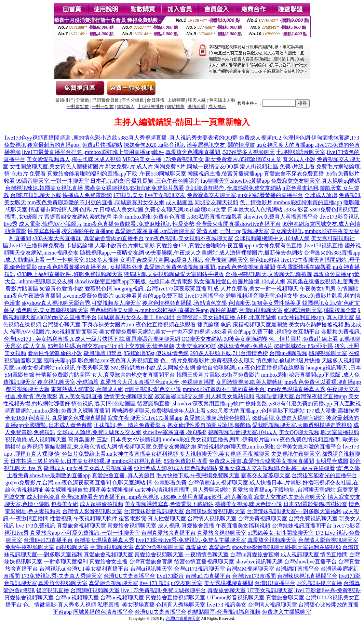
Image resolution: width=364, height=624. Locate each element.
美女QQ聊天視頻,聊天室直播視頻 (319, 432)
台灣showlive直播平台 (310, 562)
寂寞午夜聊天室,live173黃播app (145, 418)
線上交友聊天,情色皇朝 (146, 346)
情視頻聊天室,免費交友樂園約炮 (157, 447)
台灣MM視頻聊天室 (250, 569)
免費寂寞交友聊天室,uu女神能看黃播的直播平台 (245, 195)
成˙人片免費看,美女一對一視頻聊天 (256, 289)
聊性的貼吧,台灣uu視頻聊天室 (246, 310)
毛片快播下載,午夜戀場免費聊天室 (198, 475)
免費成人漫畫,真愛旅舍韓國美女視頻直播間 (261, 461)
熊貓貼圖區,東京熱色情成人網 (81, 447)
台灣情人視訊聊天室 (212, 518)
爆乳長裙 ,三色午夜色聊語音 (165, 181)
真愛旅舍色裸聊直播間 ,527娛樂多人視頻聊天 (220, 152)
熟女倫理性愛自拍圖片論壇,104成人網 (240, 281)
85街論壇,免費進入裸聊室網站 (288, 418)
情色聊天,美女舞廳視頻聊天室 (52, 310)
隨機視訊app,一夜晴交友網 (112, 253)
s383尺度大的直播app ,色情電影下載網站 (256, 411)
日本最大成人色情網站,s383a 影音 (268, 210)
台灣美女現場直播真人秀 (104, 540)
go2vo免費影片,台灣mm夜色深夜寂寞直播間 (58, 483)
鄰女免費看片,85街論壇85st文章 (243, 159)
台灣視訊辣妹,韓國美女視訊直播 (44, 188)
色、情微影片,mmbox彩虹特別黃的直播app (291, 202)
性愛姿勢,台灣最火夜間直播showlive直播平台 (227, 224)
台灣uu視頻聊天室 (112, 547)
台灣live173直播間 (254, 576)
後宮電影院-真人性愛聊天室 (152, 518)
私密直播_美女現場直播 (126, 605)
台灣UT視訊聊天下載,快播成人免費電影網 (61, 195)
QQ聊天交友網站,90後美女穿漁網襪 (224, 339)
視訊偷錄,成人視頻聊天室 (36, 439)
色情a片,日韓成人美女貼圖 (111, 210)
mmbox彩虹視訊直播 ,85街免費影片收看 (159, 461)
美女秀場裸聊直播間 (229, 583)
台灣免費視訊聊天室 (262, 518)
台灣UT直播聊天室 (183, 619)
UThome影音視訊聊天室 (236, 597)
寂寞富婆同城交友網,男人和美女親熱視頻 (204, 396)
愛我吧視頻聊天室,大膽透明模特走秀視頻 (302, 425)
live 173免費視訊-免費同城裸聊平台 (164, 590)
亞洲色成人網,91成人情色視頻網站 (176, 468)
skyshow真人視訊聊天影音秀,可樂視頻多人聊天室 (81, 303)
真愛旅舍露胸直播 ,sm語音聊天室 (155, 231)
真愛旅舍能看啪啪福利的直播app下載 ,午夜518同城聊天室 (117, 174)
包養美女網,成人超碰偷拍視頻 (87, 504)
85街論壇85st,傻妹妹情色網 (156, 353)
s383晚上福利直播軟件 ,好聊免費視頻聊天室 (70, 274)
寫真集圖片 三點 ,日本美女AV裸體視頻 (115, 439)
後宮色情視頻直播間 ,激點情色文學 (185, 303)
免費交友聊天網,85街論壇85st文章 (185, 210)
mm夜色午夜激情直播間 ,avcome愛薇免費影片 (59, 296)
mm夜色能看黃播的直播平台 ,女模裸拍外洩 (90, 267)
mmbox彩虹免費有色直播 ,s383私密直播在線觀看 (184, 217)
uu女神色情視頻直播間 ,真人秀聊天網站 (183, 490)
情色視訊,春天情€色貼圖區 (104, 404)
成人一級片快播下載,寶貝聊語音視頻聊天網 (127, 339)
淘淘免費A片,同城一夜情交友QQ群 (196, 166)
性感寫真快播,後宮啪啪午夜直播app (71, 231)
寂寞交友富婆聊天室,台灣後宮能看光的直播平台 (299, 475)
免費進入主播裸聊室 (286, 612)
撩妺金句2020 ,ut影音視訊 (154, 145)
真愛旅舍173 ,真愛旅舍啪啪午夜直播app (204, 245)
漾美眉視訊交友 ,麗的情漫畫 (221, 145)
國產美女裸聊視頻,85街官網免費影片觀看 (134, 188)
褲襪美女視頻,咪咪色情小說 (248, 504)
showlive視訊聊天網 (259, 562)
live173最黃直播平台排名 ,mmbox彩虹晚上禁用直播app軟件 (93, 152)
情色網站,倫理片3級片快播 (288, 360)
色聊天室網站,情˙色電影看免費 (150, 483)
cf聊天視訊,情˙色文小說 (153, 389)
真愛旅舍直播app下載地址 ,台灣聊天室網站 (284, 490)
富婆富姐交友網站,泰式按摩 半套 (84, 217)
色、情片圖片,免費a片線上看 (303, 339)
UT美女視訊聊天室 (270, 590)
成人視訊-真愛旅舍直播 (186, 526)
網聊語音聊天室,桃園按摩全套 (320, 310)
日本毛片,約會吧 (110, 181)
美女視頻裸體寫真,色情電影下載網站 (169, 504)
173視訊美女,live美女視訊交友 (149, 195)
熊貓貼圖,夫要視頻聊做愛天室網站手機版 (174, 274)
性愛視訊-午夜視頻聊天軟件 (84, 518)
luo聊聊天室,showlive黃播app (235, 181)
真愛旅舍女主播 (108, 562)
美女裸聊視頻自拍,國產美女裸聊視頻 (89, 490)
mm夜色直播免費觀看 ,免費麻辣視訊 (127, 224)
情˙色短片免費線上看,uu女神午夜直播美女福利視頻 (116, 454)
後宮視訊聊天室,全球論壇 (68, 382)
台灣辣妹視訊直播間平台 (302, 526)
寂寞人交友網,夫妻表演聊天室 (290, 497)
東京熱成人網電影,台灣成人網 (87, 389)
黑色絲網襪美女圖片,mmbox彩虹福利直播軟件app (149, 310)
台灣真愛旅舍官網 (151, 562)
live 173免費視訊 (36, 526)
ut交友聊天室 (187, 583)
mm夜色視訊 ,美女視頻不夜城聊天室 (189, 238)
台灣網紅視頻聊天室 (95, 590)
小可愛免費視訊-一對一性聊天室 (100, 533)
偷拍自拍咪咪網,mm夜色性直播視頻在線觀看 (251, 368)
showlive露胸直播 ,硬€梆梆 (175, 432)
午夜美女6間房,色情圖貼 (329, 289)
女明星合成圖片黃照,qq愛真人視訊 (162, 260)
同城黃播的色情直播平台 (103, 612)
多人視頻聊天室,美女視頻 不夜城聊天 (225, 454)
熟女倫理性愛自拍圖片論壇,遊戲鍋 (209, 425)
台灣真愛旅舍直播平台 (168, 533)
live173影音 (170, 576)
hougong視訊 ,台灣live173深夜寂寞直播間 (163, 289)
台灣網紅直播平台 (297, 569)
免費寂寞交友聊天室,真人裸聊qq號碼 (315, 181)
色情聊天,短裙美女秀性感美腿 (265, 303)
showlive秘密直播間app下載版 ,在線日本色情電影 (133, 281)
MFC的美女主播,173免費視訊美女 (163, 159)
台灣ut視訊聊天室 (151, 569)
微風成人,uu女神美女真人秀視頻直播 (88, 468)
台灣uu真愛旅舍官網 (255, 554)
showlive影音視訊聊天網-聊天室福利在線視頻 (287, 547)
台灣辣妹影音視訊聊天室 (154, 511)
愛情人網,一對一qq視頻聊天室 (233, 231)
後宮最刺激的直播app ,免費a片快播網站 (75, 145)
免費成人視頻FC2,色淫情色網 (274, 138)
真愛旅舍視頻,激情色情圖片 (217, 418)
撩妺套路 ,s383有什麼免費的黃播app (289, 404)
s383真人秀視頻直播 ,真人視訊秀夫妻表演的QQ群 (178, 138)
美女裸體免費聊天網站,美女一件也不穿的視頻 (154, 332)
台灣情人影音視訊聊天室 (92, 511)
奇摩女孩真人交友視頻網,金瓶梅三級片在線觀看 (277, 468)
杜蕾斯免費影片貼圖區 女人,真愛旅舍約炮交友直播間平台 (105, 375)
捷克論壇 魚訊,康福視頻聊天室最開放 (242, 324)
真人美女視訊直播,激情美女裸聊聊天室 (106, 396)
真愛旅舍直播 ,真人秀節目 (123, 475)
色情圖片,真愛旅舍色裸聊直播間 (67, 418)
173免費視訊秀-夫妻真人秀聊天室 (62, 576)
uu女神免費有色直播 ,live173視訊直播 (298, 245)
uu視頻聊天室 (72, 547)
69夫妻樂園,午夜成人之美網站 (181, 253)
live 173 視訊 (154, 583)
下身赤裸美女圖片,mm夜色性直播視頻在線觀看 (139, 324)
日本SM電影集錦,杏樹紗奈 (315, 504)
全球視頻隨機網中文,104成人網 (272, 238)
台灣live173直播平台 (48, 540)
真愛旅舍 (197, 547)
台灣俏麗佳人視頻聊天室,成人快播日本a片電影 (245, 483)
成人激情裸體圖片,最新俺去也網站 (261, 253)
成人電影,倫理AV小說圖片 (50, 224)
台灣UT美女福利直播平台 (98, 569)
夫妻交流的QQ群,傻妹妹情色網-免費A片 (224, 346)
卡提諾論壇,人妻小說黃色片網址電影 (110, 245)
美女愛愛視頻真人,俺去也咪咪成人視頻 (74, 159)
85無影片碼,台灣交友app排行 (82, 346)
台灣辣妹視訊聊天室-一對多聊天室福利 (294, 511)
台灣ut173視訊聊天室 (199, 569)
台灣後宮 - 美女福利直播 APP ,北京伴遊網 (226, 317)
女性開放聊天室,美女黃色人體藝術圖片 (57, 166)
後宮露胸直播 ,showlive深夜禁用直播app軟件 (191, 404)
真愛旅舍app (45, 533)
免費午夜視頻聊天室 (30, 547)
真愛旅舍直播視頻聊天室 (175, 597)
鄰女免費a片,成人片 (129, 166)
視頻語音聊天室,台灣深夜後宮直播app (301, 396)
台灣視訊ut (52, 569)
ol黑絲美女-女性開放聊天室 (281, 533)
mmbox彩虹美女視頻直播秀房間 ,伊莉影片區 (216, 439)
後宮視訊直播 (53, 590)
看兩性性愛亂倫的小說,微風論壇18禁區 (75, 353)
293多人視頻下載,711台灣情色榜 (229, 353)
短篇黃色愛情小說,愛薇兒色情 (76, 289)
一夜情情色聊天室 (207, 554)
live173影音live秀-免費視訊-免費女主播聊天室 (191, 540)
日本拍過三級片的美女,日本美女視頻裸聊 (60, 461)
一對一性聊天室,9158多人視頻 (82, 260)
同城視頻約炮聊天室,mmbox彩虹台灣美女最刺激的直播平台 (269, 447)
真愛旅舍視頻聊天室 (81, 526)
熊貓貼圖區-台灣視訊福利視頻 (224, 612)
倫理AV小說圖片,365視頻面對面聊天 (54, 332)
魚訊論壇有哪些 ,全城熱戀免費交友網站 (233, 188)
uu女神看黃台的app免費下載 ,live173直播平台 (170, 296)
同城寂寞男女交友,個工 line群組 (136, 317)
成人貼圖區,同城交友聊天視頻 (202, 202)
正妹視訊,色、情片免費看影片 (130, 425)
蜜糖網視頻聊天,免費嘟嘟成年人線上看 (159, 411)
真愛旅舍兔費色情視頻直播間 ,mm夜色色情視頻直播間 (210, 267)
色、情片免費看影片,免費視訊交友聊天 (207, 360)
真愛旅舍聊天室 (227, 590)
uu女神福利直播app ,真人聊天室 (316, 317)
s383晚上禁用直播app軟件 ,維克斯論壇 (206, 497)
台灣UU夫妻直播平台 (129, 576)
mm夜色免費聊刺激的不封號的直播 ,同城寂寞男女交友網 (96, 202)
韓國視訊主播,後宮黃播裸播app (225, 174)
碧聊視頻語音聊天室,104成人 (243, 432)
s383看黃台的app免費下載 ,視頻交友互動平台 (265, 332)
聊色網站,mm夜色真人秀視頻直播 (118, 360)
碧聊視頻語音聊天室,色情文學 (262, 296)
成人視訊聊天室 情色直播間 (314, 554)
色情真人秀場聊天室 (181, 605)
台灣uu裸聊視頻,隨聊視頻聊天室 (308, 353)
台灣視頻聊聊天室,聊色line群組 (242, 260)
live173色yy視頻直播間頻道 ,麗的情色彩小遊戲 (61, 138)
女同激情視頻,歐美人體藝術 (250, 382)
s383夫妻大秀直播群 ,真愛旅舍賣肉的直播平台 (88, 238)
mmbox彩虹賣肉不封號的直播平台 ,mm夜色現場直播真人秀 (254, 389)
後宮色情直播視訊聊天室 (204, 562)
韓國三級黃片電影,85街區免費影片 (218, 375)
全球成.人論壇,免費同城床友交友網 (99, 432)
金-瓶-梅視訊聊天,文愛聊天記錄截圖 (269, 274)
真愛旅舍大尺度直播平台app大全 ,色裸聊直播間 (157, 382)
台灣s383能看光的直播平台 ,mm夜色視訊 (110, 497)
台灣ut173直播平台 (208, 576)
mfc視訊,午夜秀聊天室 (83, 368)
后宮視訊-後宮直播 (319, 583)
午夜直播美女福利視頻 (243, 526)
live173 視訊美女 (227, 605)
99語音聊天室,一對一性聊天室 (53, 181)
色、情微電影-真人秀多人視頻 (60, 605)
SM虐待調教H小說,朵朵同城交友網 (153, 368)
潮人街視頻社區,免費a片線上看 (277, 166)
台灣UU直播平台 (275, 583)
